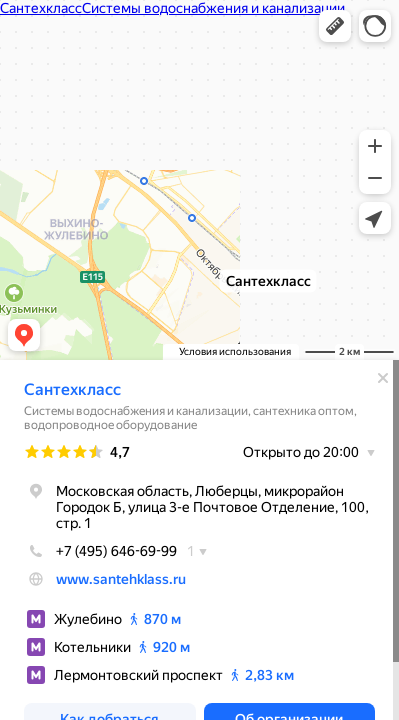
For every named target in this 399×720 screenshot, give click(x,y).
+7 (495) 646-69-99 (100, 551)
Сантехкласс (72, 389)
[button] (335, 26)
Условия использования (235, 351)
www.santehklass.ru (121, 579)
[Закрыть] (383, 378)
